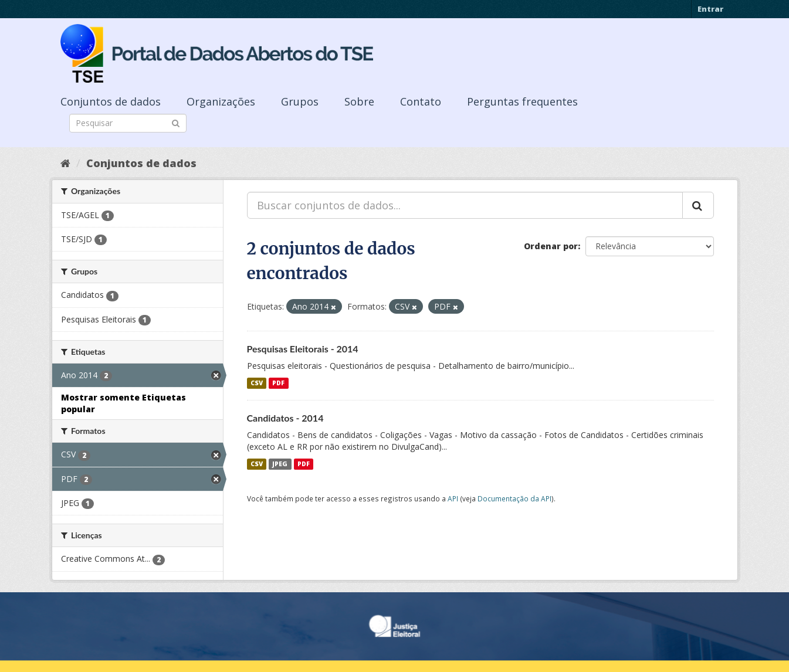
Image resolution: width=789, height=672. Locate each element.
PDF (278, 383)
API (453, 498)
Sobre (359, 101)
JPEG (280, 464)
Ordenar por (551, 246)
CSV (257, 383)
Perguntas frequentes (522, 101)
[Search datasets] (128, 123)
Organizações (221, 101)
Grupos (300, 101)
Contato (421, 101)
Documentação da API (514, 498)
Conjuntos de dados (111, 101)
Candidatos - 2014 (285, 418)
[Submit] (176, 122)
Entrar (710, 9)
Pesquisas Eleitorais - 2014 (303, 349)
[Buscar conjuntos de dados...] (465, 205)
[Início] (65, 163)
